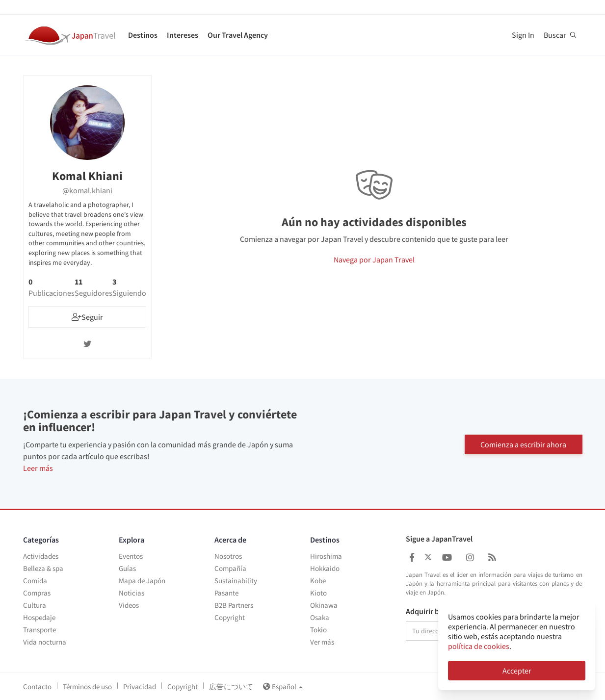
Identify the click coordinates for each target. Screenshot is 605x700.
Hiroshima (326, 556)
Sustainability (236, 581)
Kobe (318, 581)
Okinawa (324, 605)
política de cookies (479, 646)
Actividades (41, 556)
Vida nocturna (45, 642)
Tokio (318, 630)
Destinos (143, 35)
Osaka (320, 617)
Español (283, 687)
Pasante (226, 593)
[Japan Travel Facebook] (412, 557)
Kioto (318, 593)
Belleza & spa (43, 568)
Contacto (37, 687)
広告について (231, 687)
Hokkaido (325, 568)
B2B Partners (234, 605)
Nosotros (228, 556)
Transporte (39, 630)
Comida (35, 581)
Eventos (131, 556)
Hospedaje (39, 617)
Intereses (183, 35)
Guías (127, 568)
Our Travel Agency (238, 35)
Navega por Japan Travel (374, 259)
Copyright (230, 617)
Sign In (523, 35)
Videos (129, 605)
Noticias (132, 593)
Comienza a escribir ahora (523, 443)
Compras (37, 593)
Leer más (38, 468)
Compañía (230, 568)
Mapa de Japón (142, 581)
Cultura (35, 605)
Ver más (322, 642)
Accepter (517, 671)
